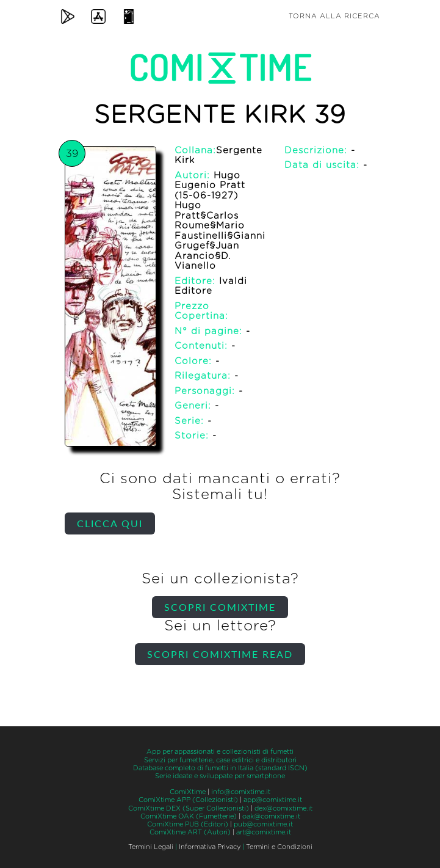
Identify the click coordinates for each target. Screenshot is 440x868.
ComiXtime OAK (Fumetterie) (189, 816)
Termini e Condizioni (279, 847)
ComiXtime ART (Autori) (190, 832)
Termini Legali (151, 847)
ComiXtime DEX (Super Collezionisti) (189, 808)
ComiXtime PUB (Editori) (188, 824)
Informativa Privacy (210, 847)
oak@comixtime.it (271, 816)
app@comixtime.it (273, 800)
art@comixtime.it (264, 832)
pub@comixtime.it (263, 824)
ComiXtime (188, 792)
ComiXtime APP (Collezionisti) (188, 800)
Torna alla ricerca (334, 16)
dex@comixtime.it (283, 808)
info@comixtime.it (241, 792)
